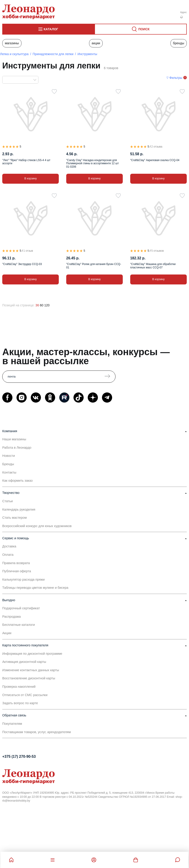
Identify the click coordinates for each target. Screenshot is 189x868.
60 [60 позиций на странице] (42, 305)
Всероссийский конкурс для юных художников (37, 526)
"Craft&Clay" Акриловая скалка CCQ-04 (155, 160)
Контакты (9, 472)
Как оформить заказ (17, 481)
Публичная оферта (17, 571)
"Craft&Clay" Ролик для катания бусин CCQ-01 (94, 266)
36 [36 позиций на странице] (37, 305)
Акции (96, 43)
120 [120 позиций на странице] (47, 305)
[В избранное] (54, 91)
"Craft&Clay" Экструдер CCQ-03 (22, 264)
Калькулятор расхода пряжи (24, 579)
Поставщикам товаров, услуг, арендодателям (37, 732)
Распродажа (12, 617)
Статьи (8, 501)
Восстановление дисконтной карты (29, 678)
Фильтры (176, 78)
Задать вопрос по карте (20, 703)
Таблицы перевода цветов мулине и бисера (35, 588)
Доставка (9, 546)
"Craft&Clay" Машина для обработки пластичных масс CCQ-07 (153, 266)
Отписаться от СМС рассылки (25, 695)
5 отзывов (157, 251)
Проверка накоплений (19, 687)
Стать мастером (14, 518)
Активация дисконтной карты (24, 662)
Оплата (8, 555)
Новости (9, 456)
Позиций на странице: (18, 305)
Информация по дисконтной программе (32, 654)
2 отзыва (157, 147)
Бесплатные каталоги (19, 625)
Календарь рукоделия (19, 509)
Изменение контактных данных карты (31, 670)
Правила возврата (16, 563)
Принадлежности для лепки (53, 54)
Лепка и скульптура (14, 54)
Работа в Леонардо (17, 448)
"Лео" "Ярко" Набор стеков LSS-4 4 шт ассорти (26, 162)
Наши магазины (14, 439)
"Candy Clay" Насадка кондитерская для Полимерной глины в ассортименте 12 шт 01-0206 (93, 163)
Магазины (12, 43)
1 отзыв (28, 251)
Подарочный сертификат (21, 608)
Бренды (179, 43)
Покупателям (12, 724)
